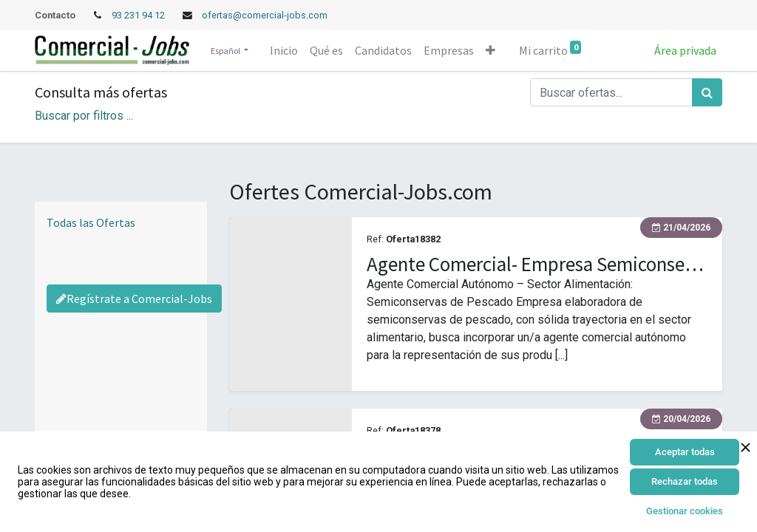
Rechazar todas (685, 481)
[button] (490, 50)
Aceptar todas (685, 452)
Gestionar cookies (685, 511)
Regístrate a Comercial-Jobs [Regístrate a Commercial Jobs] (134, 299)
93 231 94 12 (139, 15)
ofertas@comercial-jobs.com (265, 15)
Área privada (685, 50)
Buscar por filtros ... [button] (84, 116)
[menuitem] (284, 50)
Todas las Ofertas (91, 222)
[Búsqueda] (707, 92)
